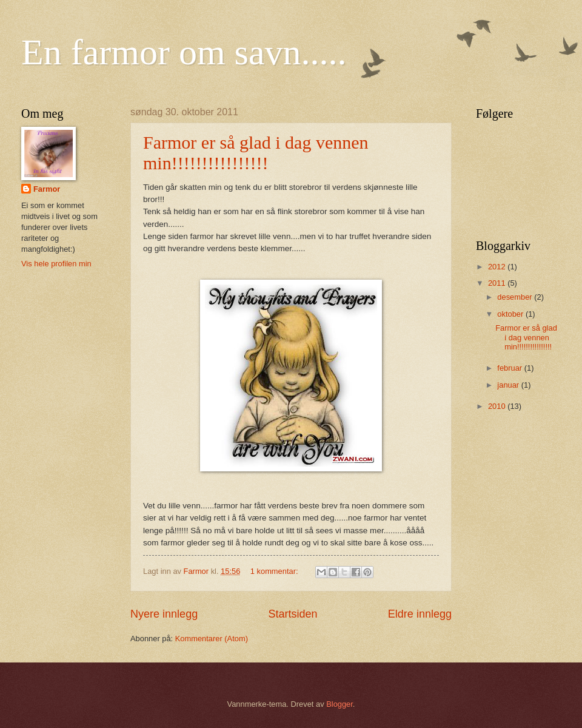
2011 (498, 283)
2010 (498, 406)
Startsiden (293, 614)
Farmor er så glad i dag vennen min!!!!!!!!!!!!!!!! (256, 153)
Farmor (47, 189)
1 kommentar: (275, 571)
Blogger (339, 704)
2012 (498, 267)
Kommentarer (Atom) (212, 639)
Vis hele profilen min (56, 264)
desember (516, 297)
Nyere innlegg (164, 614)
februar (510, 368)
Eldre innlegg (420, 614)
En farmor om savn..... (184, 52)
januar (509, 385)
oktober (511, 314)
